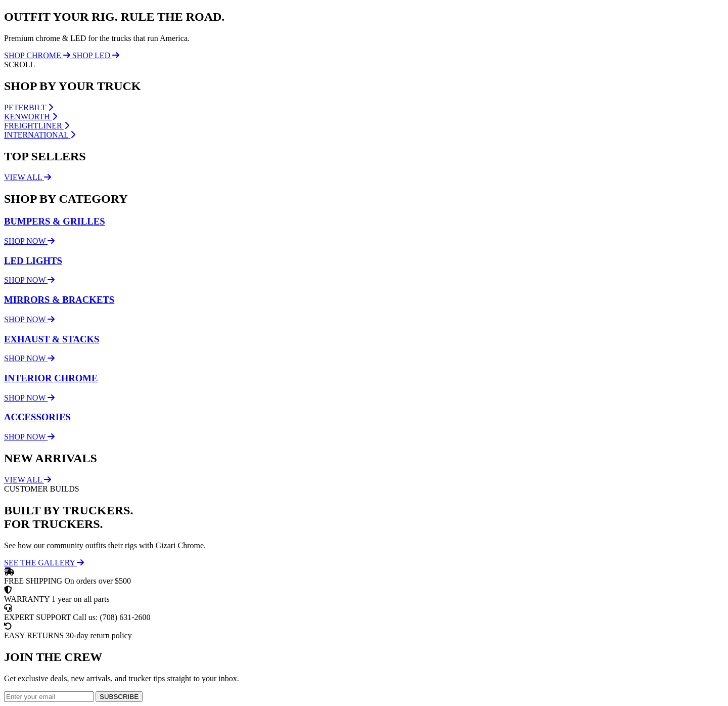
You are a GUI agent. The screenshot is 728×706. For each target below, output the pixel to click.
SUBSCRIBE (119, 697)
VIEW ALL (28, 177)
